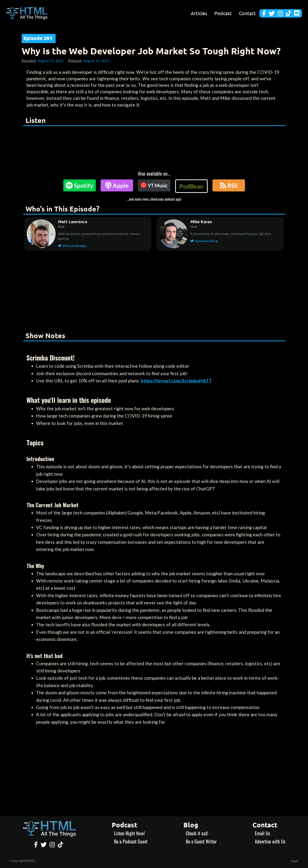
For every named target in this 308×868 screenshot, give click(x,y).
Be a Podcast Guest (131, 841)
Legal (295, 861)
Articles (199, 13)
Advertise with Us (270, 841)
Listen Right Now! (129, 833)
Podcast (223, 13)
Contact (247, 13)
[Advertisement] (154, 292)
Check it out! (197, 833)
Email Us (262, 833)
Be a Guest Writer (201, 841)
